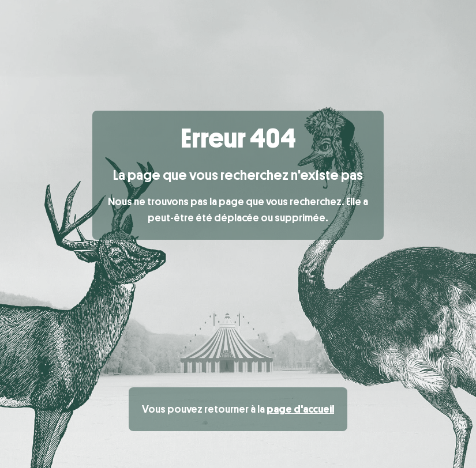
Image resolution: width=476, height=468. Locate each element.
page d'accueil (300, 409)
